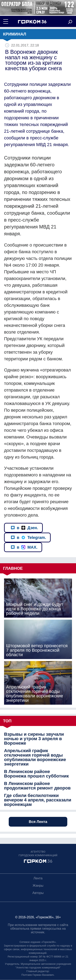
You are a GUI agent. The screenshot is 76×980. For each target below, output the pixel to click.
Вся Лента (38, 822)
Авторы (38, 893)
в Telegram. (28, 537)
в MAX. (24, 547)
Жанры (38, 886)
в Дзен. (24, 528)
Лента (38, 878)
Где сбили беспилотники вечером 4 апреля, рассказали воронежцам (38, 800)
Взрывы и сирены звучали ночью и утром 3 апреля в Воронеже (34, 739)
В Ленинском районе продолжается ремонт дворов (37, 786)
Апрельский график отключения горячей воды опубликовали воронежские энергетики (35, 757)
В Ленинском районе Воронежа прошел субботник (36, 774)
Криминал (15, 34)
